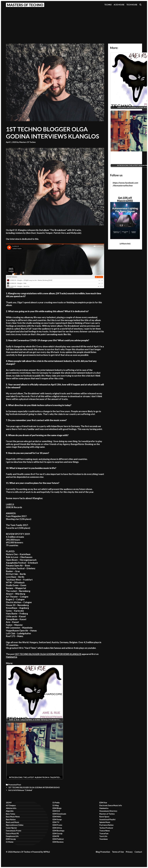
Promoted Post (15, 785)
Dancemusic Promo (14, 831)
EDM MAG (57, 817)
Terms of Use (118, 852)
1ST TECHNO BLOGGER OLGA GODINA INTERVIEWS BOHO (34, 787)
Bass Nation (11, 819)
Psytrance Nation (106, 825)
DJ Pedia (56, 803)
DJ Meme (10, 842)
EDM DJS (56, 811)
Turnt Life (103, 836)
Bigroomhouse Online (15, 825)
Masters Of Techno (25, 5)
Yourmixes (104, 839)
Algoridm (10, 811)
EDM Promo (57, 825)
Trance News (105, 831)
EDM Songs (57, 819)
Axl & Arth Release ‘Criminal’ (20, 790)
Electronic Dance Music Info (111, 805)
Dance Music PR (12, 834)
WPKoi (47, 852)
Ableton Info (11, 808)
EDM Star (103, 803)
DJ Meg (56, 805)
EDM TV (56, 822)
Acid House (119, 5)
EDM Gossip (11, 839)
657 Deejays (11, 805)
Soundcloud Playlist (107, 819)
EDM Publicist (58, 839)
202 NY (9, 803)
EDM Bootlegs (58, 831)
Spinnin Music (105, 822)
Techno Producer (106, 828)
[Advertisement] (74, 23)
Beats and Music (13, 822)
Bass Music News (13, 817)
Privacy (129, 852)
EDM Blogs (57, 808)
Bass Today (11, 814)
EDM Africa (57, 828)
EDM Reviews (58, 842)
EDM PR (56, 836)
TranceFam (104, 834)
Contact (138, 852)
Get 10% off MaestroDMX (125, 199)
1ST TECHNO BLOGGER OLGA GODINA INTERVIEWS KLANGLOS (48, 654)
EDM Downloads (59, 814)
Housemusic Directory (108, 811)
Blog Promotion (103, 852)
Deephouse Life (12, 836)
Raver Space (104, 817)
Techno (108, 5)
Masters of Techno (107, 814)
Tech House (132, 5)
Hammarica (11, 657)
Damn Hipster (11, 828)
